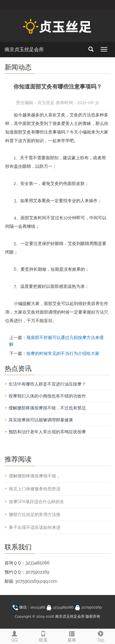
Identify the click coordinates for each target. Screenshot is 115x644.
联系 (43, 636)
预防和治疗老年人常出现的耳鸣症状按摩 (47, 432)
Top (101, 636)
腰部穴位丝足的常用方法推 (35, 514)
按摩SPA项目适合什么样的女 (36, 502)
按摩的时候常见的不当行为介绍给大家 (63, 353)
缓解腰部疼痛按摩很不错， (35, 476)
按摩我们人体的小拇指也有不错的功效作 (47, 396)
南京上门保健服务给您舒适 (35, 489)
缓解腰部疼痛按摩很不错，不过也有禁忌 (47, 408)
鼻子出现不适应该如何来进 (35, 527)
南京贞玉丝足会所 (24, 49)
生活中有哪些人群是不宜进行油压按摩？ (47, 384)
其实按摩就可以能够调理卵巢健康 (41, 420)
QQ (14, 636)
